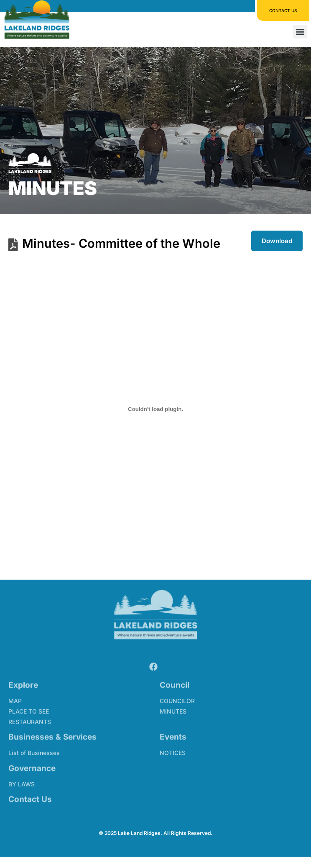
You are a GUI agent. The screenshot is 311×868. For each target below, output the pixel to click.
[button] (300, 31)
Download (277, 241)
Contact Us (30, 797)
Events (173, 735)
